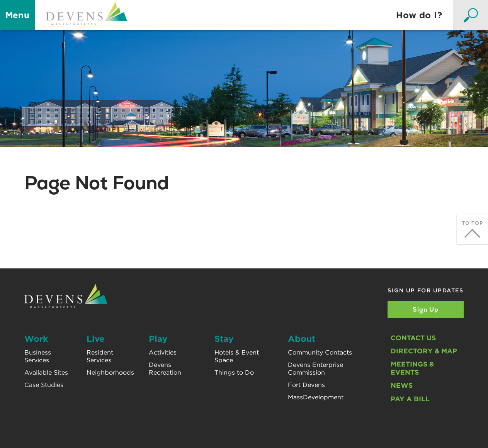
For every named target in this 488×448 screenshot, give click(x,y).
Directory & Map (424, 351)
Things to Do (234, 372)
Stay (224, 339)
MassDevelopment (316, 397)
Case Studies (44, 385)
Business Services (38, 356)
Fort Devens (306, 385)
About (302, 339)
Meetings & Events (412, 368)
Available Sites (46, 372)
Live (96, 339)
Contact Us (413, 338)
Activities (163, 352)
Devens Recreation (165, 368)
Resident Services (100, 356)
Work (36, 339)
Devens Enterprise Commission (315, 368)
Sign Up (426, 310)
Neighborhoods (110, 372)
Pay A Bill (410, 399)
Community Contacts (320, 352)
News (402, 385)
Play (158, 339)
